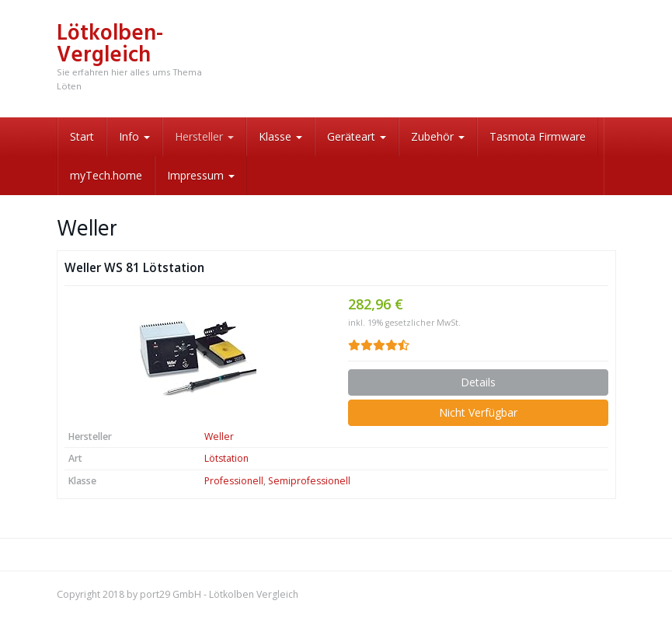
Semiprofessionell (309, 481)
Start (82, 136)
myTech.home (106, 175)
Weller (219, 436)
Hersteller (204, 136)
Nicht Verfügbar (478, 412)
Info (134, 136)
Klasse (280, 136)
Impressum (201, 175)
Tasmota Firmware (538, 136)
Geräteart (357, 136)
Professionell (234, 481)
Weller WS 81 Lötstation (134, 268)
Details (478, 382)
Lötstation (226, 458)
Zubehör (438, 136)
